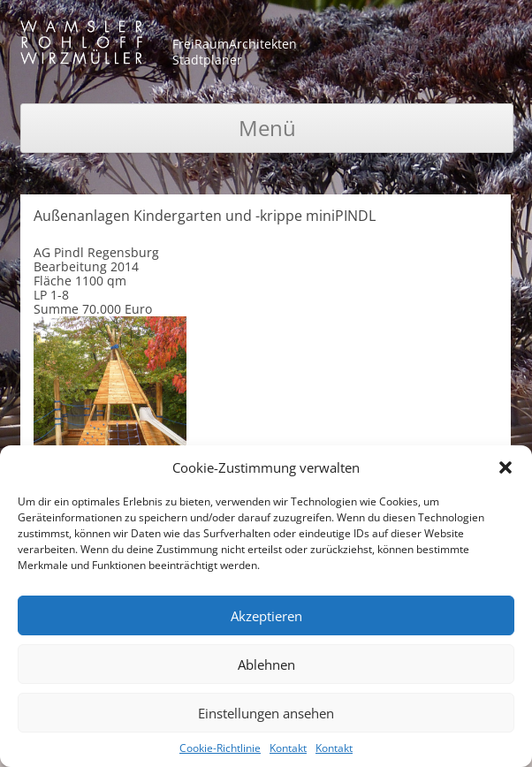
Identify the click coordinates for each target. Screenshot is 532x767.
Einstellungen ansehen (266, 713)
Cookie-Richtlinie (220, 748)
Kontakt (288, 748)
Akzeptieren (266, 616)
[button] (505, 467)
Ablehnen (266, 664)
